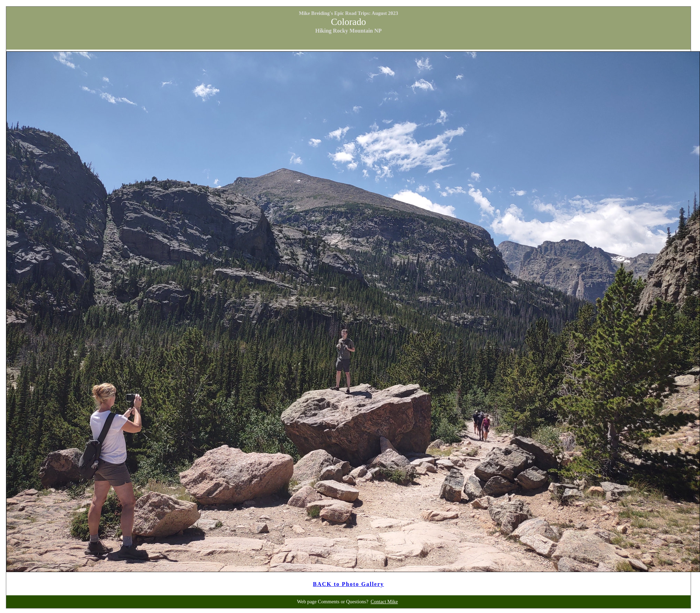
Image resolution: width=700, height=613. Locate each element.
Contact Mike (384, 602)
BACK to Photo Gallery (348, 584)
